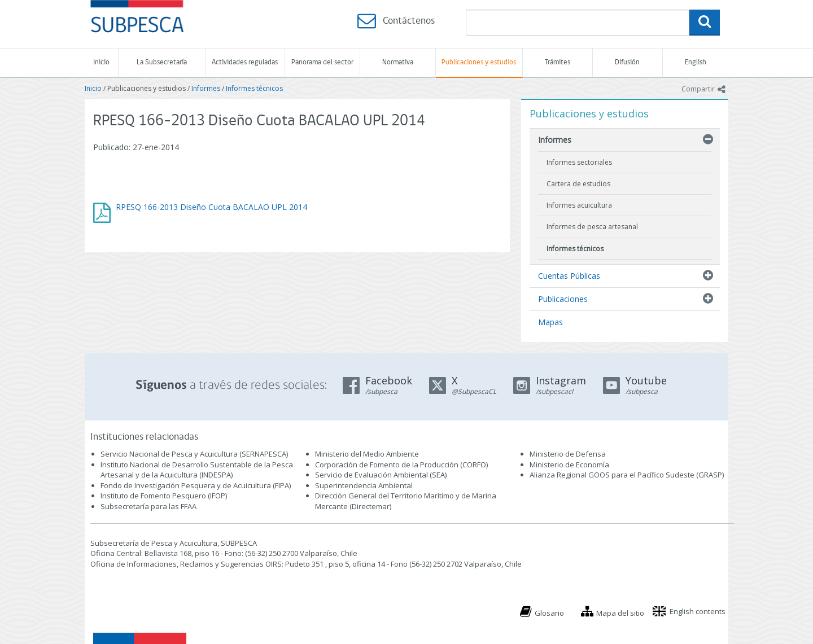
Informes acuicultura (579, 205)
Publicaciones (563, 299)
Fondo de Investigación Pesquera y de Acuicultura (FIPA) (196, 485)
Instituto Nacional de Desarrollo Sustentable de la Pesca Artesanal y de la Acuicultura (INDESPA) (197, 470)
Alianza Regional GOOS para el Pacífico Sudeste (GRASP (626, 475)
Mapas (550, 322)
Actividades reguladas (245, 62)
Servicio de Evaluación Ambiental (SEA (380, 475)
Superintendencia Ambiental (364, 485)
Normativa (398, 62)
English (696, 62)
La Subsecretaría (162, 62)
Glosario (549, 613)
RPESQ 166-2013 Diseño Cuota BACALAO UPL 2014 (211, 207)
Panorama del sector (322, 62)
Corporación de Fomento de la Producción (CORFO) (401, 465)
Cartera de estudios (578, 184)
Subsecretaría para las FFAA (148, 506)
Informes (206, 88)
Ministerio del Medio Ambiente (367, 454)
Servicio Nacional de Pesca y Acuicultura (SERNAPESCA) (194, 454)
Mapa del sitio (620, 613)
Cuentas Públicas (569, 276)
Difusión (627, 62)
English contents (698, 611)
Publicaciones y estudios (479, 62)
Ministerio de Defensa (568, 454)
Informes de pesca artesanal (592, 227)
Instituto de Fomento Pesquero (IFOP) (164, 496)
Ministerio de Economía (569, 465)
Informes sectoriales (579, 162)
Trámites (558, 62)
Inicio (101, 62)
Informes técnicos (254, 88)
